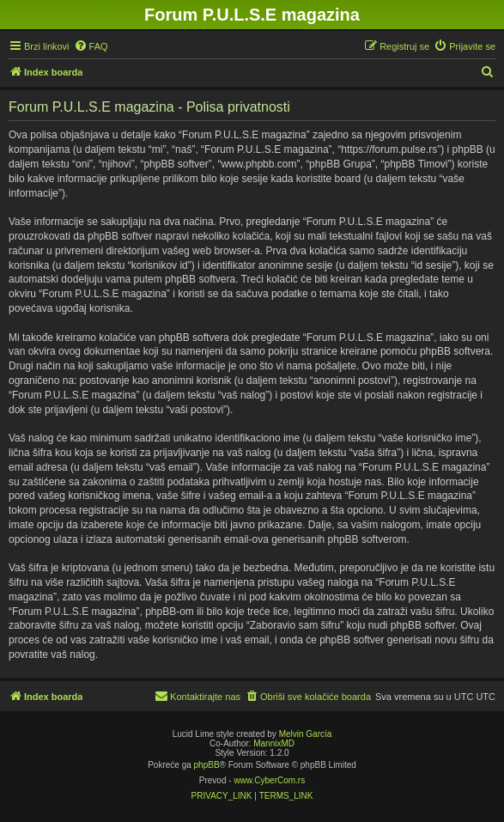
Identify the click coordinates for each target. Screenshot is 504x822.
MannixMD (274, 743)
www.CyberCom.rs (269, 780)
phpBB (207, 765)
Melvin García (306, 734)
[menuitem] (91, 46)
